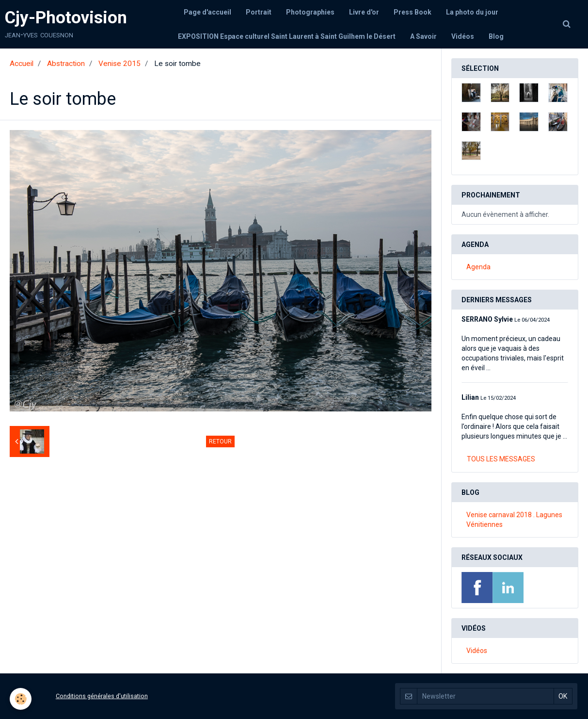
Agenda (478, 267)
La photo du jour (472, 12)
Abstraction (66, 64)
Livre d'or (364, 12)
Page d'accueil (207, 12)
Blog (496, 36)
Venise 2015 (119, 64)
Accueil (22, 64)
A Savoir (423, 36)
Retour (220, 441)
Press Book (413, 12)
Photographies (310, 12)
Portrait (259, 12)
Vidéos (463, 36)
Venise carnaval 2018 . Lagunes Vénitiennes (514, 520)
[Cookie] (21, 699)
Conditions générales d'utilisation (102, 696)
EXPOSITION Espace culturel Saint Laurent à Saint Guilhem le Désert (287, 36)
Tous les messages (501, 459)
